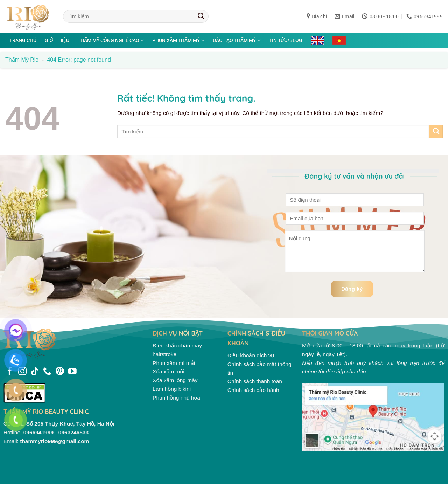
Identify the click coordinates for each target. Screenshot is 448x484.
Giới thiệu (57, 40)
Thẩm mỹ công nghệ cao (111, 40)
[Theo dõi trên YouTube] (72, 372)
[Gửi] (201, 16)
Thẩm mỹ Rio (22, 60)
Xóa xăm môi (169, 371)
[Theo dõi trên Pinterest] (60, 372)
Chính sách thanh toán (255, 381)
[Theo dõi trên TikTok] (35, 372)
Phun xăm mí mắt (174, 363)
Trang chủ (23, 40)
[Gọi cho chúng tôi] (47, 372)
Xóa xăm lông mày (175, 380)
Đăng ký (352, 289)
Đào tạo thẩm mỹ (237, 40)
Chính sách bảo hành (253, 390)
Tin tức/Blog (286, 40)
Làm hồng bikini (172, 389)
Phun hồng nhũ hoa (176, 398)
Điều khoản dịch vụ (251, 355)
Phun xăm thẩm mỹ (178, 40)
